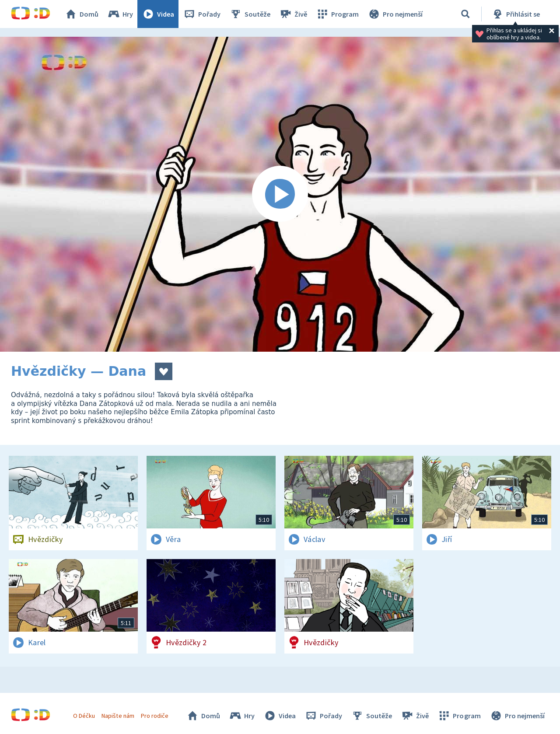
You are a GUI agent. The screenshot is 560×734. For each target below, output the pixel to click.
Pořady (202, 14)
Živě (293, 14)
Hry (120, 14)
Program (337, 14)
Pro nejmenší (395, 14)
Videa (158, 14)
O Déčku (84, 716)
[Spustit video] (280, 194)
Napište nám (118, 716)
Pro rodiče (155, 716)
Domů (81, 14)
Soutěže (250, 14)
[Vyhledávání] (465, 14)
